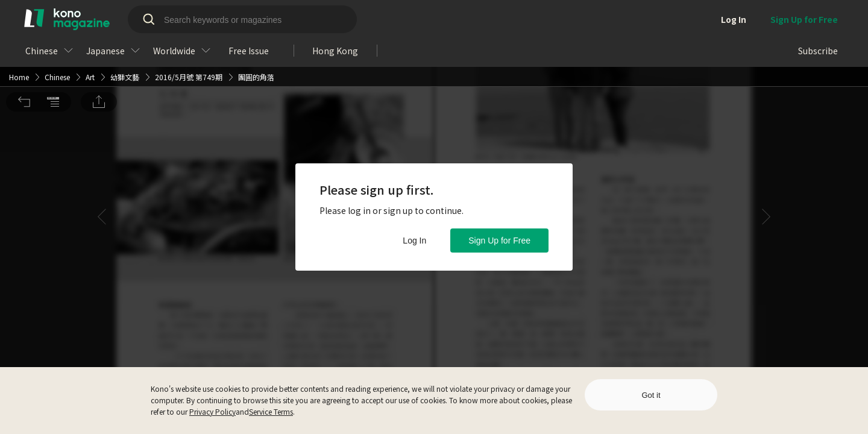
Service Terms (271, 411)
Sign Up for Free (499, 241)
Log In (414, 241)
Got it (651, 395)
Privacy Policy (212, 411)
